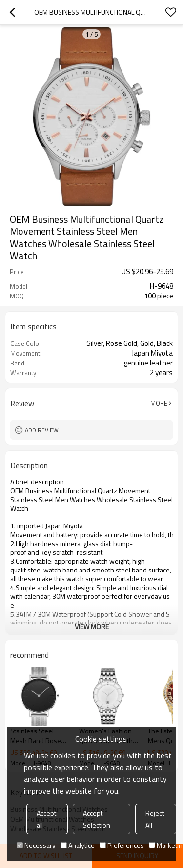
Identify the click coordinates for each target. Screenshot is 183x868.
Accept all (46, 819)
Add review (42, 430)
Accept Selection (97, 819)
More (159, 403)
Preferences (122, 845)
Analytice (78, 845)
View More (92, 627)
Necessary (36, 845)
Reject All (155, 819)
